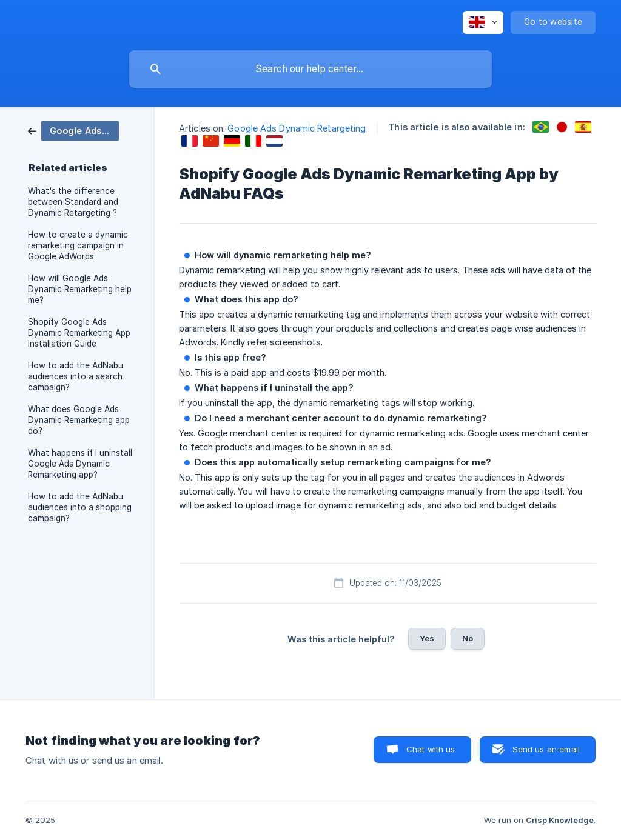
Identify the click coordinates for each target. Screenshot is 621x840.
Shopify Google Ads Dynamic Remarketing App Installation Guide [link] (79, 333)
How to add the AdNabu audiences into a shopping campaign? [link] (80, 507)
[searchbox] (310, 69)
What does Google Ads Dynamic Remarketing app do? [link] (79, 420)
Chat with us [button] (431, 749)
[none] (483, 22)
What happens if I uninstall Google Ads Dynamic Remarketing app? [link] (80, 464)
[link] (73, 130)
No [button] (468, 638)
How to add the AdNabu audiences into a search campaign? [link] (76, 376)
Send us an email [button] (546, 749)
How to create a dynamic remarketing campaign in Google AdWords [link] (78, 245)
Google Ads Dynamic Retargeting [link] (297, 128)
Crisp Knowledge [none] (560, 820)
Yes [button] (427, 638)
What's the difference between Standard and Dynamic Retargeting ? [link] (73, 202)
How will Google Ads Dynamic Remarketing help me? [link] (80, 289)
